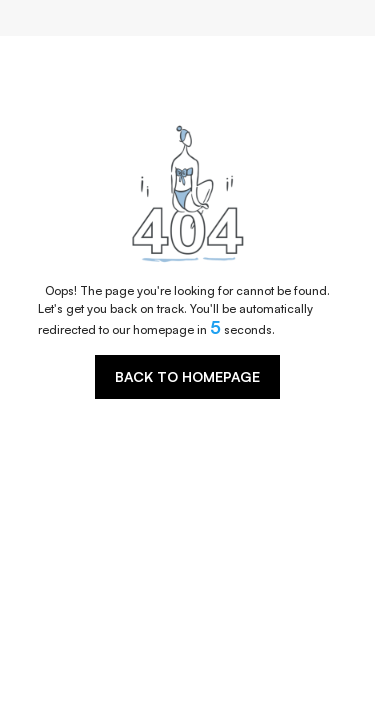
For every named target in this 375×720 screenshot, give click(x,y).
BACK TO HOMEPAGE (187, 376)
